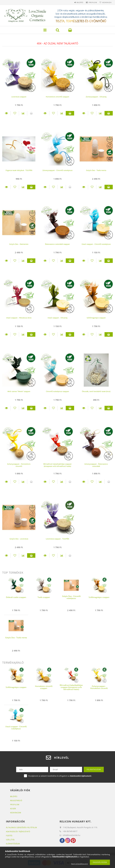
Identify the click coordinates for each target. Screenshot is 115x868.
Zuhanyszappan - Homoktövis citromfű (19, 465)
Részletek (6, 113)
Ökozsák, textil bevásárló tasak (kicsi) (96, 391)
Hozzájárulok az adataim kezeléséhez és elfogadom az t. (60, 776)
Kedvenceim (16, 813)
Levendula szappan (19, 97)
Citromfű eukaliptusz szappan (57, 391)
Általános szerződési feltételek (22, 827)
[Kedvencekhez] (15, 113)
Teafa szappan (44, 597)
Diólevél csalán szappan (16, 597)
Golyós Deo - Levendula (19, 539)
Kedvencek (106, 2)
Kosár (13, 809)
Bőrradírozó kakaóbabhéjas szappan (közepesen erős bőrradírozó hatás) (57, 465)
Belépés (75, 2)
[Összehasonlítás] (23, 113)
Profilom (90, 2)
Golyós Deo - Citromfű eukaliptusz (71, 597)
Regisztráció (16, 800)
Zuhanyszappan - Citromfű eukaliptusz (57, 170)
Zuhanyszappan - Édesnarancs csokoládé (96, 465)
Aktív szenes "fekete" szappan (19, 391)
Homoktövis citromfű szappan (57, 97)
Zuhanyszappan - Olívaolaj (96, 97)
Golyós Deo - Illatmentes (19, 244)
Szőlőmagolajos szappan (96, 318)
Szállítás (10, 840)
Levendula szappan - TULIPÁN (57, 539)
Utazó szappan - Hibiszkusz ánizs (19, 318)
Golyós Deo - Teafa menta (96, 170)
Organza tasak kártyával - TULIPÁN (19, 170)
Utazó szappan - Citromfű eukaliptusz (96, 244)
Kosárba (70, 113)
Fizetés (9, 836)
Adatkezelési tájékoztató (18, 831)
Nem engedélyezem (80, 864)
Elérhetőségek (13, 844)
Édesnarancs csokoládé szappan (57, 244)
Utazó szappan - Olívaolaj (57, 318)
